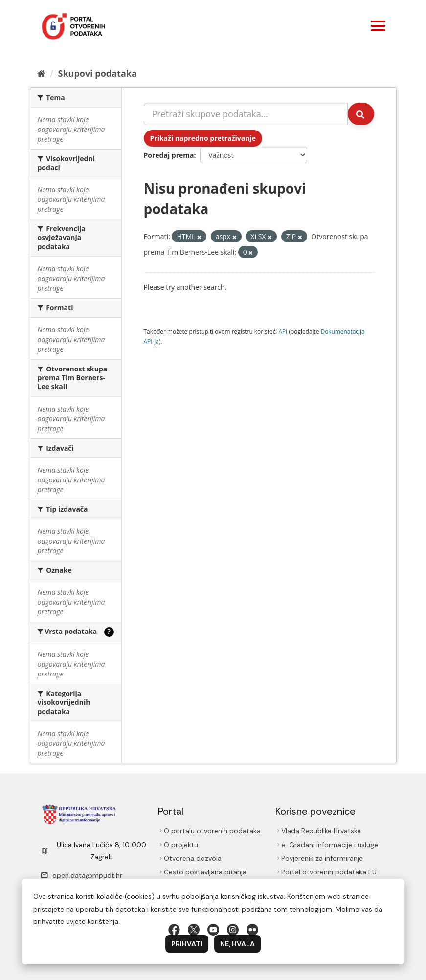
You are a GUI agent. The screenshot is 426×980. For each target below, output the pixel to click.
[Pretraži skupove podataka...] (246, 114)
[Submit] (361, 114)
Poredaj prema (169, 155)
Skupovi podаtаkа (97, 73)
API (283, 331)
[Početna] (41, 73)
